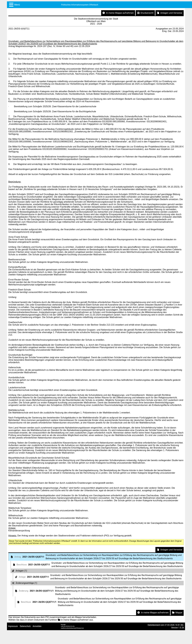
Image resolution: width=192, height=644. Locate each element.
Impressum (13, 626)
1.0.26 (181, 628)
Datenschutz (25, 626)
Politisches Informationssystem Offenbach (80, 5)
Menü (17, 5)
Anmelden (37, 626)
